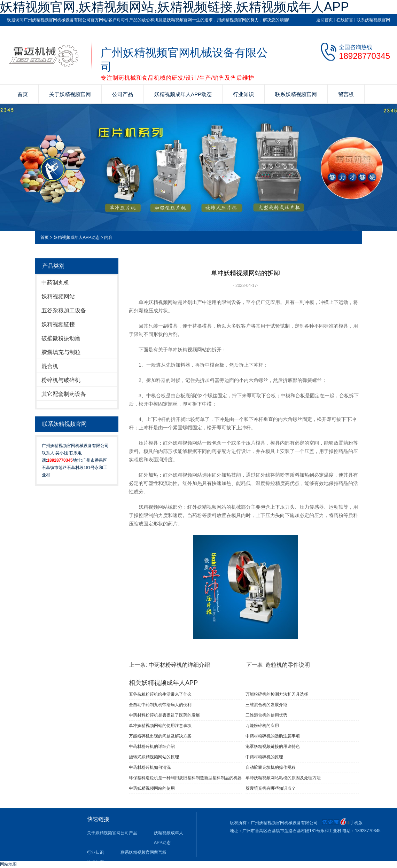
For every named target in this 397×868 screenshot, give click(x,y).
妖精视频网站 (58, 296)
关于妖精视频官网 (70, 94)
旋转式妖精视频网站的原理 (154, 757)
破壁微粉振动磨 (61, 338)
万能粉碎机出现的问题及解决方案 (160, 736)
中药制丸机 (55, 283)
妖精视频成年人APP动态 (183, 94)
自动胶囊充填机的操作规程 (271, 767)
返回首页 (325, 20)
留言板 (346, 94)
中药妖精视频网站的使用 (152, 788)
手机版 (356, 823)
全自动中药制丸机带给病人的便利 (160, 705)
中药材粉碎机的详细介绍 (179, 665)
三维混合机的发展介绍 (266, 705)
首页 (23, 94)
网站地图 (8, 864)
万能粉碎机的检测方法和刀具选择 (277, 694)
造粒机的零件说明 (288, 665)
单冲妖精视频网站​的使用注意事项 (160, 726)
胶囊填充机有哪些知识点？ (271, 788)
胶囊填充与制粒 (61, 352)
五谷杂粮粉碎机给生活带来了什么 (160, 694)
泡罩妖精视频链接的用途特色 (273, 746)
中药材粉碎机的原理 (264, 757)
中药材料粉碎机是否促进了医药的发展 (164, 715)
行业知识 (243, 94)
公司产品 (123, 94)
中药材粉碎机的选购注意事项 (273, 736)
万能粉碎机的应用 (262, 726)
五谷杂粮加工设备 (64, 310)
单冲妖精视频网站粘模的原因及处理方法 (283, 778)
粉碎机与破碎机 (61, 380)
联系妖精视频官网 (373, 20)
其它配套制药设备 (64, 394)
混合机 (50, 366)
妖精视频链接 (58, 324)
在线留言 (345, 20)
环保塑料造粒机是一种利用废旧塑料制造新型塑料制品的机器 (185, 778)
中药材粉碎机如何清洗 (150, 767)
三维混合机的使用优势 (266, 715)
